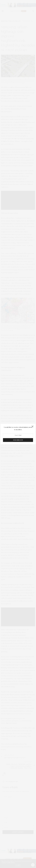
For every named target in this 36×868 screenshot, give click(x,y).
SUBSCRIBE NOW (18, 440)
